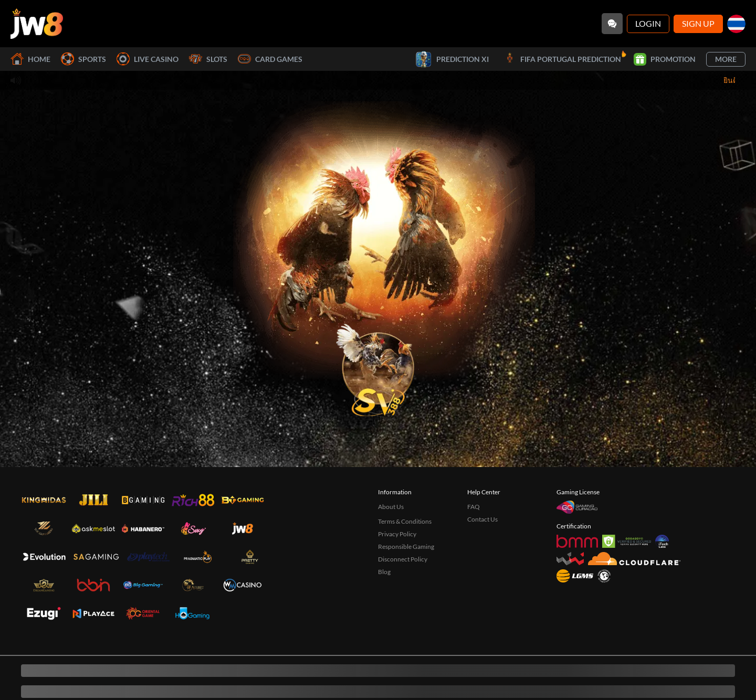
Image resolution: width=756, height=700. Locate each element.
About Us (391, 507)
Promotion (665, 59)
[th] (736, 24)
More (726, 59)
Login (648, 23)
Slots (208, 59)
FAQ (474, 507)
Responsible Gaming (406, 547)
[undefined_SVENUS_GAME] (378, 367)
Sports (83, 59)
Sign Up (698, 23)
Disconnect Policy (403, 559)
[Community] (612, 24)
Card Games (270, 59)
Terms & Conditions (405, 521)
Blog (384, 572)
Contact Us (482, 519)
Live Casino (148, 59)
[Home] (37, 24)
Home (30, 59)
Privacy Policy (397, 534)
